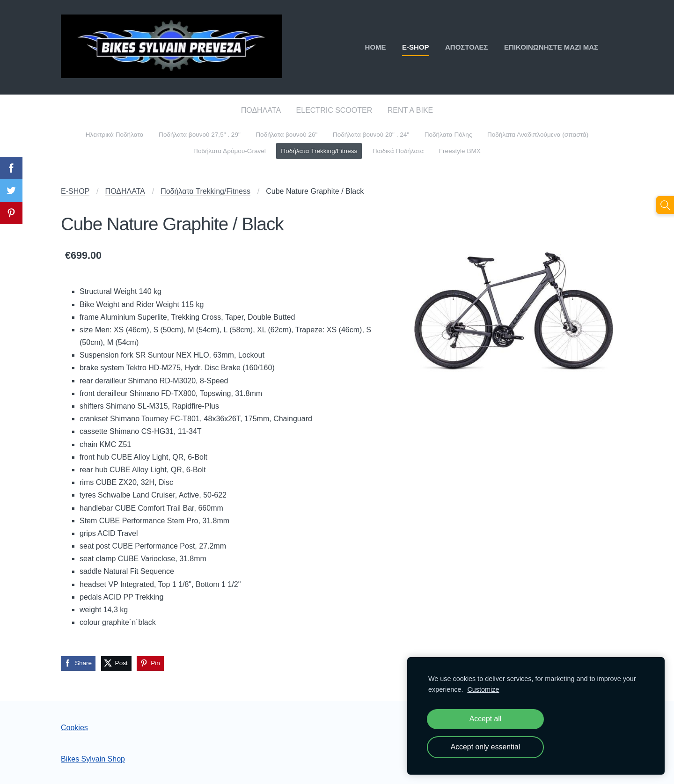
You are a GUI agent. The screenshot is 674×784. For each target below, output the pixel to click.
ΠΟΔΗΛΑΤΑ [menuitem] (261, 110)
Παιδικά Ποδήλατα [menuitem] (398, 151)
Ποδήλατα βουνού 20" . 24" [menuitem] (371, 135)
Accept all (486, 719)
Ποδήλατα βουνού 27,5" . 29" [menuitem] (200, 135)
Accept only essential (486, 747)
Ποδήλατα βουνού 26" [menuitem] (286, 135)
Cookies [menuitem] (74, 728)
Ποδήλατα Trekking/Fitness (205, 191)
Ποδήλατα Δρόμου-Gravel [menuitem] (230, 151)
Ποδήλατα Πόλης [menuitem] (448, 135)
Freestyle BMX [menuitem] (460, 151)
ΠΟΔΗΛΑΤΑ (125, 191)
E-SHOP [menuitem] (416, 47)
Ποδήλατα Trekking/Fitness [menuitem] (319, 151)
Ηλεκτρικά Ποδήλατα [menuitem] (115, 135)
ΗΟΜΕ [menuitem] (376, 47)
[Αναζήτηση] (665, 205)
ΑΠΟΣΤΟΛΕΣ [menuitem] (467, 47)
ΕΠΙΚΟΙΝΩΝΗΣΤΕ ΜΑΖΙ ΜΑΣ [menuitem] (551, 47)
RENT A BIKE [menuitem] (410, 110)
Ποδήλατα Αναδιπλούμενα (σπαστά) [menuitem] (538, 135)
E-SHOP (75, 191)
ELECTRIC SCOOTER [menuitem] (334, 110)
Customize (483, 689)
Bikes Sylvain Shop (93, 759)
